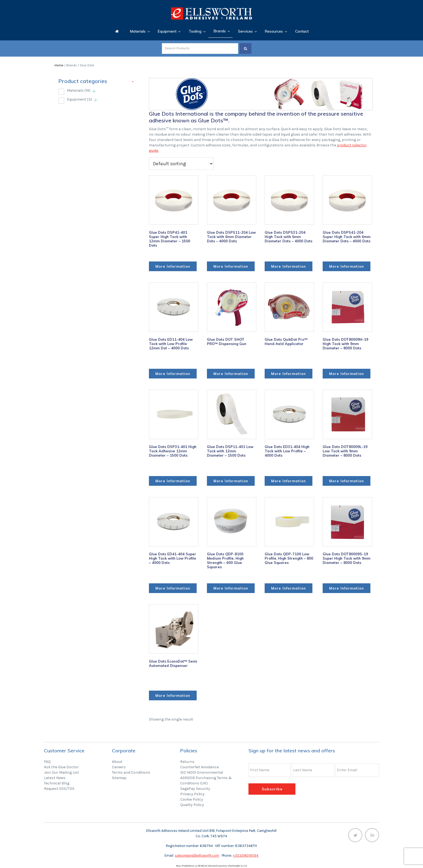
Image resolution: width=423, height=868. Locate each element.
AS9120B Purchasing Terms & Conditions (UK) (206, 781)
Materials (79, 90)
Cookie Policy (192, 799)
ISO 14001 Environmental (202, 772)
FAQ (47, 762)
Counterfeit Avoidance (199, 767)
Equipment (79, 99)
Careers (119, 767)
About (117, 762)
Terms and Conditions (131, 772)
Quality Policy (192, 805)
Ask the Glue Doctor (61, 767)
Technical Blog (57, 783)
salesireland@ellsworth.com (197, 855)
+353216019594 (246, 855)
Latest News (55, 778)
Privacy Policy (192, 794)
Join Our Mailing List (62, 772)
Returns (187, 762)
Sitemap (119, 778)
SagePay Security (195, 789)
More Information (173, 266)
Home (59, 65)
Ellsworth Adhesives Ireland (211, 13)
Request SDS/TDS (59, 789)
